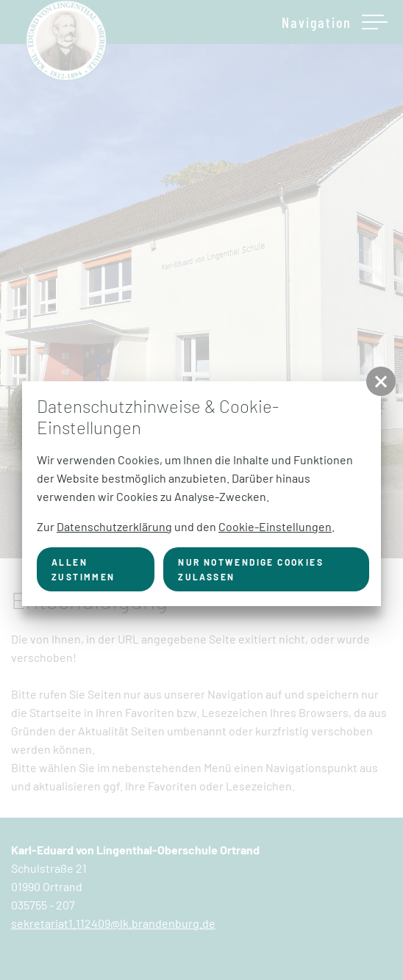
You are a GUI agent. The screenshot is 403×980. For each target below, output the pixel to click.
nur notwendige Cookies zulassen (251, 569)
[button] (381, 381)
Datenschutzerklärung (114, 526)
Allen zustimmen (83, 569)
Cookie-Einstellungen (275, 526)
